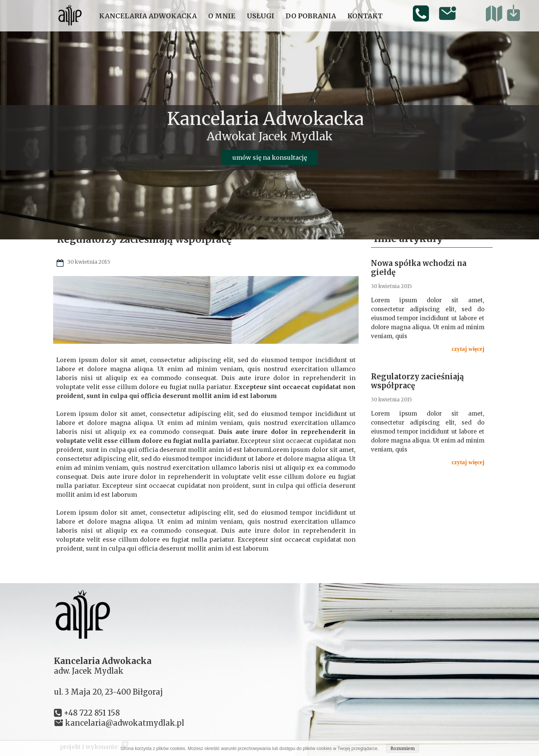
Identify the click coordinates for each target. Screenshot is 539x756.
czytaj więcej (468, 349)
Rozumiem (403, 748)
